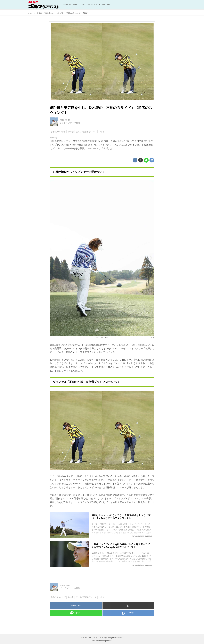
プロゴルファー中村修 (70, 123)
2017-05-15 (65, 120)
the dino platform (105, 641)
